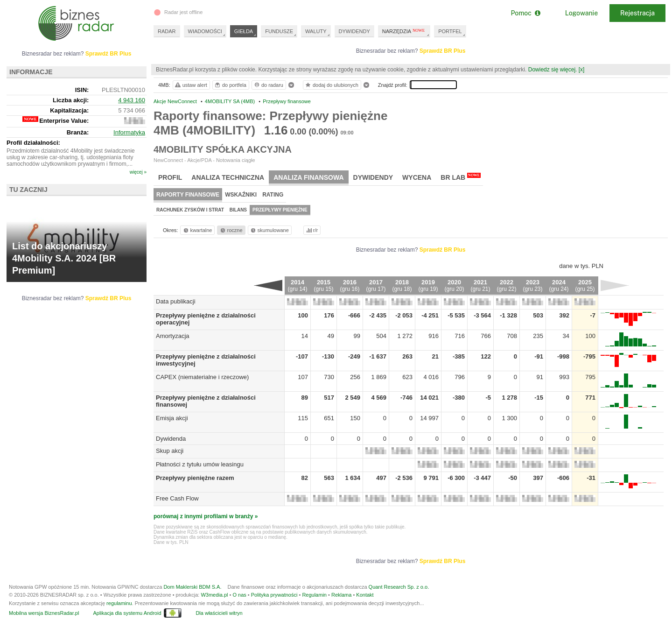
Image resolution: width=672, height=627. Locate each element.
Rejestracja (637, 13)
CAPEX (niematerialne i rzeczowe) (202, 377)
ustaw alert (191, 85)
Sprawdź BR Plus (443, 51)
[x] (582, 70)
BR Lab (461, 177)
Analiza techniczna (228, 177)
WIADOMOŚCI (205, 31)
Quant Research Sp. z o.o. (399, 587)
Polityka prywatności (274, 595)
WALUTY (316, 31)
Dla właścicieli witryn (219, 613)
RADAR (167, 31)
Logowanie (581, 13)
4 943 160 (132, 100)
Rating (273, 195)
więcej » (138, 172)
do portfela (230, 85)
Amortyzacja (173, 336)
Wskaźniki (241, 195)
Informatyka (129, 132)
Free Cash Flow (177, 498)
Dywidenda (171, 439)
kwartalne (197, 230)
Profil (170, 177)
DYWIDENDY (354, 31)
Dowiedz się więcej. (553, 70)
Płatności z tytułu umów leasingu (200, 464)
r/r (311, 230)
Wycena (417, 177)
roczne (231, 230)
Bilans (238, 210)
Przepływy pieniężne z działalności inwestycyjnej (226, 356)
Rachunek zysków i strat (190, 210)
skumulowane (269, 230)
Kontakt (365, 595)
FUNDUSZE (279, 31)
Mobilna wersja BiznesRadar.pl (44, 613)
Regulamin (314, 595)
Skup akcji (170, 451)
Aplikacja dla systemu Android (127, 613)
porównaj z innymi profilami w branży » (206, 516)
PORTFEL (450, 31)
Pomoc (525, 13)
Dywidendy (373, 177)
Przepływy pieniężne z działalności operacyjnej (224, 315)
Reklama (341, 595)
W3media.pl (214, 595)
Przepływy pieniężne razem (195, 478)
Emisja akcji (172, 418)
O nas (239, 595)
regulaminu (119, 603)
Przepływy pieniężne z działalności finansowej (222, 398)
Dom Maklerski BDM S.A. (192, 587)
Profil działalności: (33, 143)
